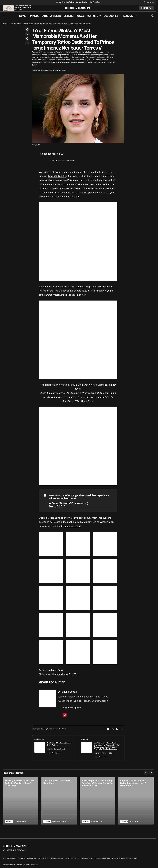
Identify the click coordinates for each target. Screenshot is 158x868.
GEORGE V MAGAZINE (78, 8)
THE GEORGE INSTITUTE (85, 861)
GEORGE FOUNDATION (102, 861)
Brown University (57, 176)
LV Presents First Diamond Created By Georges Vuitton (23, 7)
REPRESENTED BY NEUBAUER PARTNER (124, 861)
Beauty (59, 2)
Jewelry (53, 749)
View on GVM (19, 10)
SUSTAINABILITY (43, 861)
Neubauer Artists (73, 526)
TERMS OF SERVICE (57, 861)
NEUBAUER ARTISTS (9, 861)
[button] (149, 2)
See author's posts (72, 708)
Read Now (97, 2)
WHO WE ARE (32, 861)
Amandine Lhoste (68, 691)
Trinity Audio (62, 160)
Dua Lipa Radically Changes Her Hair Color (77, 2)
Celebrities (36, 70)
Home (5, 23)
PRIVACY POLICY (70, 861)
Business (99, 755)
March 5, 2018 (57, 506)
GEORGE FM (22, 861)
